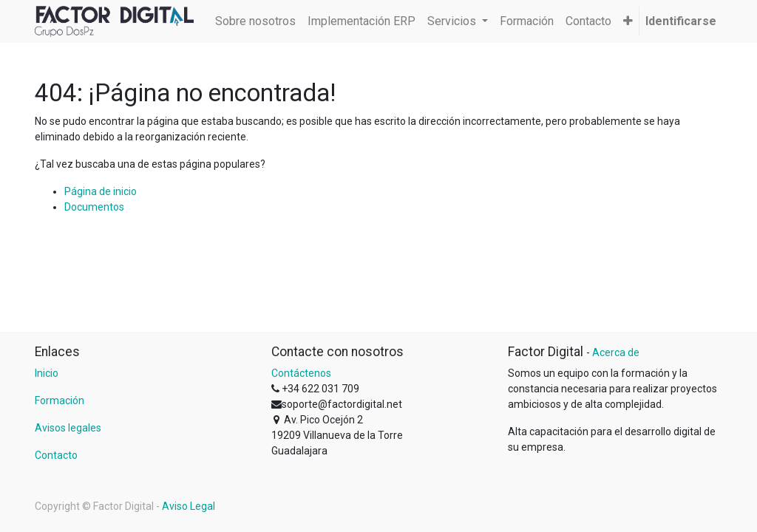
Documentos (94, 207)
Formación (60, 400)
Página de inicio (101, 191)
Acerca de (616, 352)
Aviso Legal (189, 506)
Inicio (47, 373)
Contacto (56, 455)
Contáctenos (301, 373)
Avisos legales (68, 428)
